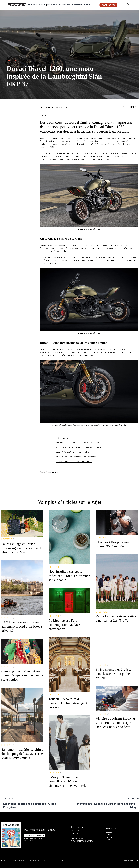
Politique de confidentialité (29, 861)
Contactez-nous (49, 861)
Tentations (33, 5)
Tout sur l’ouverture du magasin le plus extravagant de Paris (68, 703)
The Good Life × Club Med (81, 5)
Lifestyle (11, 60)
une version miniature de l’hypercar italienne (110, 352)
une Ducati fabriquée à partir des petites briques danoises (77, 355)
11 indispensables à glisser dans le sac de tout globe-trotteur (114, 674)
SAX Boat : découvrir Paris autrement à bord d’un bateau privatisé (22, 626)
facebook (109, 832)
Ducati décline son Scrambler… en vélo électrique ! (75, 452)
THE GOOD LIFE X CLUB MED (82, 841)
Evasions (42, 5)
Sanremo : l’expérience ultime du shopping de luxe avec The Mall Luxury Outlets (22, 754)
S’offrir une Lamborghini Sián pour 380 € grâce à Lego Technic (79, 447)
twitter (108, 835)
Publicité (40, 861)
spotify (108, 840)
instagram (109, 837)
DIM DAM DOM (133, 861)
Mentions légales (6, 861)
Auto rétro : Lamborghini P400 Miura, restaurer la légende (77, 443)
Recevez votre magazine (35, 835)
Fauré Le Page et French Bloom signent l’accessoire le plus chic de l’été (22, 548)
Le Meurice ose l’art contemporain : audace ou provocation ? (66, 625)
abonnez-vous (108, 5)
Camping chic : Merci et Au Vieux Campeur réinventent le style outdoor (22, 675)
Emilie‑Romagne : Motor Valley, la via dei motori (74, 461)
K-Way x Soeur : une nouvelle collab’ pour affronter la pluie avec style (67, 781)
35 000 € (73, 352)
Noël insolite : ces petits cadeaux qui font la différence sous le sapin (69, 576)
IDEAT (125, 861)
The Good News (64, 5)
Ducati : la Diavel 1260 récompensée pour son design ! (76, 457)
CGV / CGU (16, 861)
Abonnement (59, 861)
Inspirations (52, 5)
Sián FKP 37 (80, 153)
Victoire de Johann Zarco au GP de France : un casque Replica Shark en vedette (115, 723)
